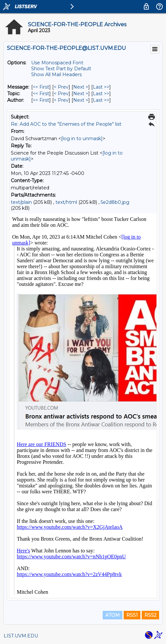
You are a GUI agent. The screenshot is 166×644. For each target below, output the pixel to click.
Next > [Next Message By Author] (81, 100)
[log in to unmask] (82, 139)
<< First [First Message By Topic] (41, 94)
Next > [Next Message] (81, 87)
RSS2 (150, 615)
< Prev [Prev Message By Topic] (61, 94)
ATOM (113, 615)
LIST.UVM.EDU (21, 636)
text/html (66, 202)
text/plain (21, 202)
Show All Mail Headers (56, 75)
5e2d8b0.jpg (115, 202)
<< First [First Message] (41, 87)
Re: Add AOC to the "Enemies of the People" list (66, 124)
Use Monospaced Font (57, 63)
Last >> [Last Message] (101, 87)
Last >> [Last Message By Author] (101, 100)
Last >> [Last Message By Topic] (101, 94)
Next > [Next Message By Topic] (81, 94)
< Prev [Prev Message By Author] (61, 100)
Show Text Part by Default (61, 69)
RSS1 (132, 615)
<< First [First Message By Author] (41, 100)
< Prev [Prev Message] (61, 87)
